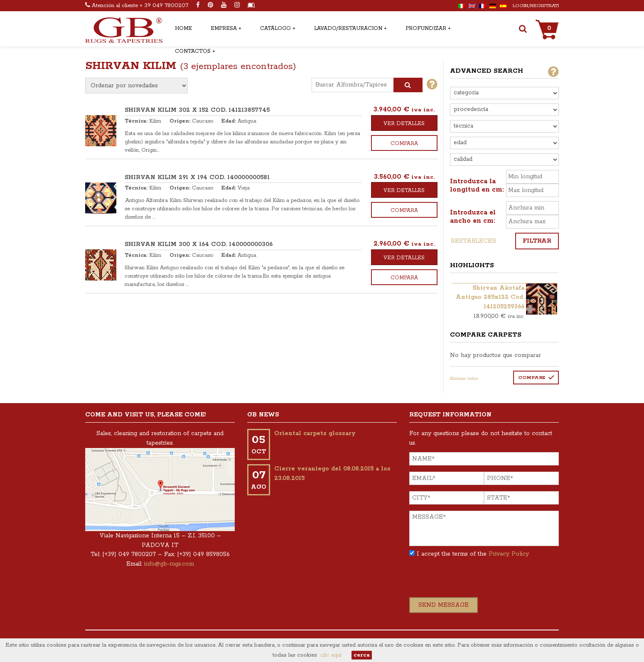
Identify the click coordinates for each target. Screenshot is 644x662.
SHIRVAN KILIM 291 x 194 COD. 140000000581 (197, 177)
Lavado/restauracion (348, 28)
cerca (362, 655)
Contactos (193, 51)
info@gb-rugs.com (169, 564)
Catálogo (275, 28)
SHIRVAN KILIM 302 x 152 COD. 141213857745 (197, 110)
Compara (404, 144)
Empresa (224, 28)
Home (183, 28)
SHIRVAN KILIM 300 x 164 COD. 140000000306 (199, 244)
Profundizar (426, 28)
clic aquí (331, 655)
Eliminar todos (464, 379)
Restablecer (473, 241)
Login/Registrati (536, 6)
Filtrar (537, 241)
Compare (532, 378)
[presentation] (472, 581)
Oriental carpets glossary (315, 433)
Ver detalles (404, 124)
